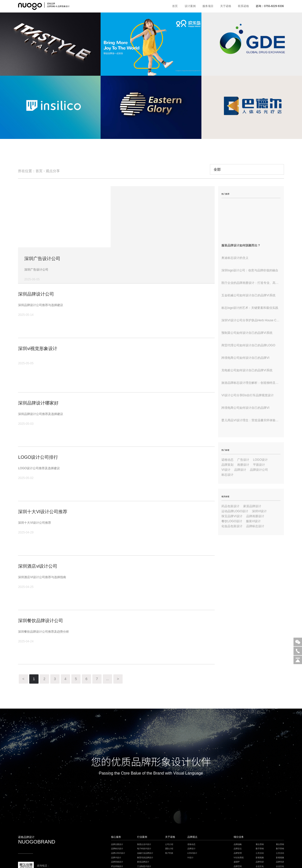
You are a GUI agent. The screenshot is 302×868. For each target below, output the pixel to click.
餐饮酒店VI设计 (144, 835)
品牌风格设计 (117, 826)
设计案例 (190, 6)
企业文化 (260, 831)
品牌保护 (260, 835)
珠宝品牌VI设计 (232, 516)
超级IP (237, 826)
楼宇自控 (124, 858)
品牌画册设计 (255, 516)
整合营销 (260, 809)
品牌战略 (238, 809)
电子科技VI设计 (144, 813)
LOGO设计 (260, 460)
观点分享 (53, 171)
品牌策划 (227, 465)
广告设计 (243, 460)
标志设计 (227, 475)
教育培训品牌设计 (145, 822)
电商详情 (238, 840)
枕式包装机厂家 (159, 858)
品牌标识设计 (117, 813)
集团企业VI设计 (144, 809)
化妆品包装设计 (232, 526)
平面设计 (259, 465)
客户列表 (169, 817)
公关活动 (260, 817)
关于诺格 (226, 6)
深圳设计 (180, 858)
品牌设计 (240, 470)
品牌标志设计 (255, 526)
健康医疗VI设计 (144, 840)
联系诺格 (243, 6)
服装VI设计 (253, 521)
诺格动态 (227, 460)
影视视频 (260, 822)
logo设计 (260, 840)
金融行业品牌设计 (145, 817)
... (112, 643)
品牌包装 (238, 835)
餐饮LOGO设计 (232, 521)
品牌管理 (238, 817)
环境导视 (238, 844)
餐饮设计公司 (135, 858)
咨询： (270, 6)
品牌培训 (260, 826)
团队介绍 (169, 813)
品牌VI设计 (116, 822)
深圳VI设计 (259, 511)
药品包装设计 (230, 506)
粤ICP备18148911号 (153, 865)
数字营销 (260, 813)
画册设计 (243, 465)
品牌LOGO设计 (118, 817)
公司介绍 (169, 809)
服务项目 (208, 6)
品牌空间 (238, 831)
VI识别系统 (239, 822)
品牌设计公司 (259, 470)
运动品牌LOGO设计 (235, 511)
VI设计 (226, 470)
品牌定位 (238, 813)
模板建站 (171, 858)
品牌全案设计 (117, 809)
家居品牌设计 (252, 506)
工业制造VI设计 (144, 831)
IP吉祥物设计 (117, 831)
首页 (175, 6)
